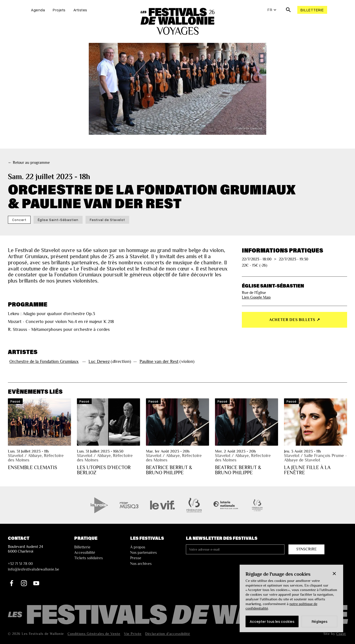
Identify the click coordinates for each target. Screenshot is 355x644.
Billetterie (312, 10)
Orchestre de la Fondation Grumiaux (44, 361)
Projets (59, 10)
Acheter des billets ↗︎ (295, 320)
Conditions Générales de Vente (94, 634)
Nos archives (141, 564)
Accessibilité (85, 553)
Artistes (80, 10)
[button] (334, 574)
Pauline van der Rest (159, 361)
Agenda (38, 10)
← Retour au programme (29, 163)
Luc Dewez (99, 361)
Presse (136, 558)
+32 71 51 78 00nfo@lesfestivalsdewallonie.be (34, 566)
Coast (341, 634)
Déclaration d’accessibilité (168, 634)
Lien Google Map (256, 297)
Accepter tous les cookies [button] (272, 621)
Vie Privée (133, 634)
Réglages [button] (319, 621)
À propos (138, 547)
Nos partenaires (143, 553)
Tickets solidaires (89, 558)
